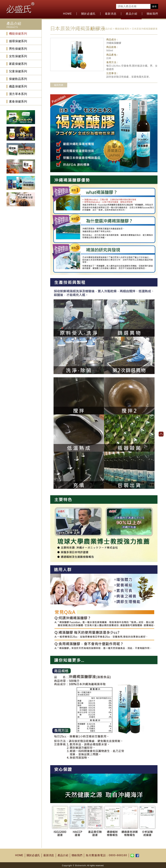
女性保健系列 (18, 56)
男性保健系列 (18, 49)
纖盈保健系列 (18, 86)
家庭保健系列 (18, 64)
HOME (67, 14)
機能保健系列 (18, 34)
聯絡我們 (152, 14)
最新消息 (111, 14)
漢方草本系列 (18, 94)
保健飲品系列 (18, 79)
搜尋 (154, 6)
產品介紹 (131, 14)
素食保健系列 (18, 102)
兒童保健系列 (18, 71)
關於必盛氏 (88, 14)
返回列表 (59, 85)
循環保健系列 (18, 41)
